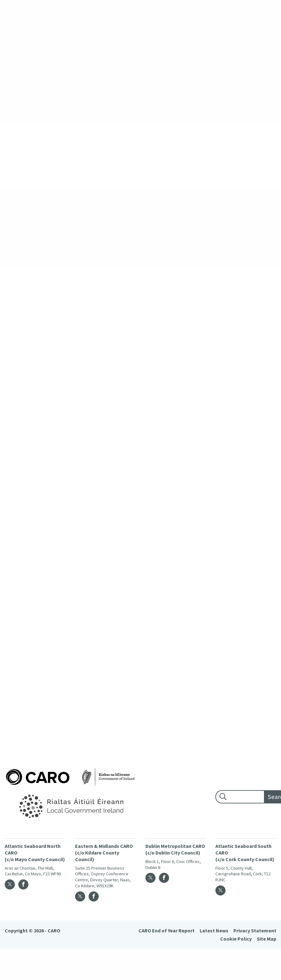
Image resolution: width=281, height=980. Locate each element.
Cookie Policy (236, 939)
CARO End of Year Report (167, 930)
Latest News (214, 930)
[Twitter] (10, 884)
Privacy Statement (255, 930)
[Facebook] (23, 884)
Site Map (266, 939)
